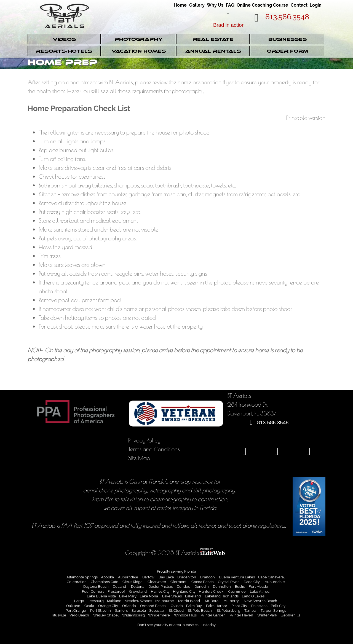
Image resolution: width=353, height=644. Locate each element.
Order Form (288, 51)
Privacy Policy (144, 440)
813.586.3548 (288, 17)
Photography (138, 39)
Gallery (196, 5)
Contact (299, 5)
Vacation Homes (139, 51)
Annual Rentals (213, 51)
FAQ (229, 5)
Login (315, 5)
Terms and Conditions (154, 449)
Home (180, 5)
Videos (64, 39)
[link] (180, 3)
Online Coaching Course (262, 5)
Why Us (214, 5)
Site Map (139, 458)
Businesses (287, 39)
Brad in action (229, 25)
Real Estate (213, 39)
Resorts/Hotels (64, 51)
